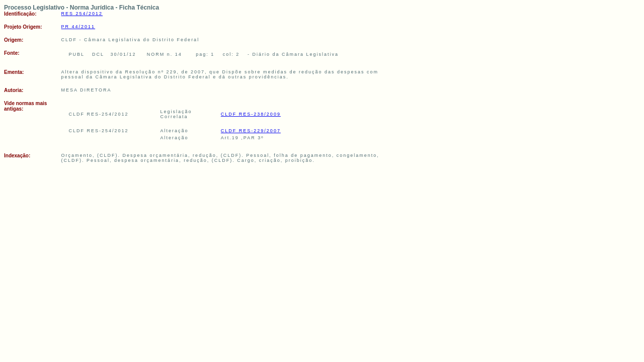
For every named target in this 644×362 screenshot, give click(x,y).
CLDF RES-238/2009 (251, 114)
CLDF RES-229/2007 (251, 131)
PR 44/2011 (78, 27)
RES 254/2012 (82, 14)
